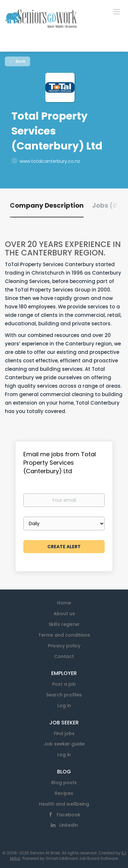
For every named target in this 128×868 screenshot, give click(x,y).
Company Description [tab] (47, 205)
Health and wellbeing (64, 804)
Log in (64, 706)
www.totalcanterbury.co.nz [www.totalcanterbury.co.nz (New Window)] (50, 161)
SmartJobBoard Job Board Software (82, 858)
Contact (64, 656)
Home (64, 603)
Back (20, 61)
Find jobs (64, 733)
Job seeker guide (64, 744)
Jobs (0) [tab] (106, 205)
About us (64, 614)
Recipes (64, 793)
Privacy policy (64, 646)
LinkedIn (69, 825)
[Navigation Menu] (117, 11)
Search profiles (64, 695)
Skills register (64, 624)
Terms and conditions (64, 635)
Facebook (69, 815)
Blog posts (64, 783)
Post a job (64, 684)
